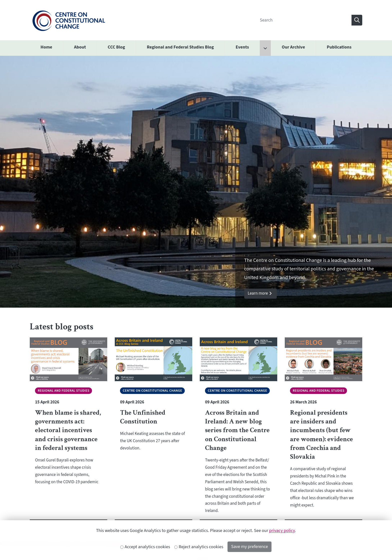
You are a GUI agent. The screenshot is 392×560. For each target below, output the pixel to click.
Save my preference (250, 547)
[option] (196, 182)
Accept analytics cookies (145, 547)
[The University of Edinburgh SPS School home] (69, 20)
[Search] (304, 20)
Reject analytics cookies (199, 547)
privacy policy (282, 531)
